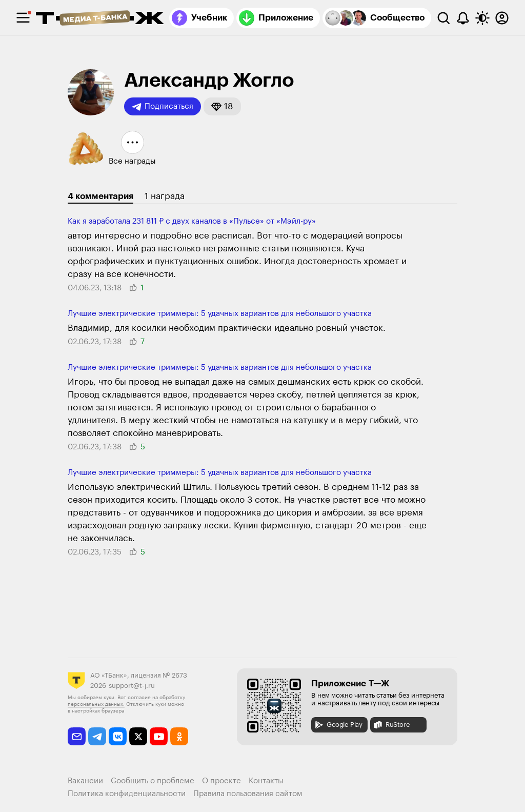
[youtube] (159, 736)
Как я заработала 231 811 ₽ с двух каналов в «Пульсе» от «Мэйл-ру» (192, 221)
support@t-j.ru (132, 686)
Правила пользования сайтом (248, 794)
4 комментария (100, 196)
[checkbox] (23, 18)
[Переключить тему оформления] (482, 18)
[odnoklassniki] (179, 736)
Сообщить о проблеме (153, 781)
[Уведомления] (463, 18)
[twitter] (138, 736)
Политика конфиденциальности (127, 794)
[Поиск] (443, 18)
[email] (77, 736)
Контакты (266, 781)
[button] (222, 106)
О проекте (221, 781)
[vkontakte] (118, 736)
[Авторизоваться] (502, 18)
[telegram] (97, 736)
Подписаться (163, 107)
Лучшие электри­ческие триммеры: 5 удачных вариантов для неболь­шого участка (220, 314)
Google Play (338, 725)
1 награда (165, 196)
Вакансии (85, 781)
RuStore (391, 725)
